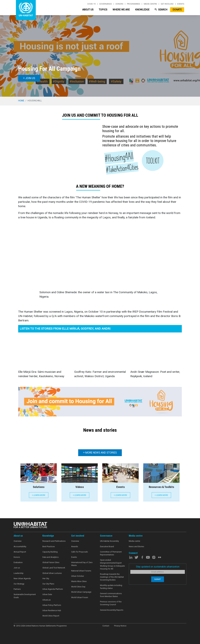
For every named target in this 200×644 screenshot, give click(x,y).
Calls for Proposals (80, 552)
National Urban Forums (81, 571)
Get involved (167, 4)
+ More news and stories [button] (100, 453)
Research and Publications (54, 541)
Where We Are (121, 10)
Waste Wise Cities (79, 581)
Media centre (150, 4)
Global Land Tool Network (54, 568)
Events (181, 4)
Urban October (78, 576)
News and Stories (136, 546)
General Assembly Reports (112, 610)
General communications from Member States (111, 595)
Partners (17, 589)
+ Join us (29, 78)
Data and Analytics (51, 557)
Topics (103, 10)
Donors (119, 4)
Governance (106, 4)
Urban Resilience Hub (52, 610)
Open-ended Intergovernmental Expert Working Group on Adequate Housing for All (112, 564)
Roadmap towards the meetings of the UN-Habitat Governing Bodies (112, 577)
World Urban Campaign (81, 592)
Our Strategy (19, 584)
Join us (17, 568)
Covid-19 (91, 4)
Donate (177, 10)
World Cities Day (78, 587)
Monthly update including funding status (111, 587)
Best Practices (49, 546)
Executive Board (107, 546)
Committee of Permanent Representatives (111, 553)
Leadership (19, 573)
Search (161, 10)
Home (21, 101)
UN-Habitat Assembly (109, 541)
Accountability (20, 546)
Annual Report (20, 552)
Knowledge (142, 10)
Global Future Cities (51, 562)
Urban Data (47, 594)
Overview (18, 541)
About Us (88, 10)
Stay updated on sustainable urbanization (158, 567)
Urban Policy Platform (52, 605)
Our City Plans (48, 584)
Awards (75, 546)
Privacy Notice (120, 626)
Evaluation (18, 562)
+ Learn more (39, 495)
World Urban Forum (80, 597)
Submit (158, 579)
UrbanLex (47, 600)
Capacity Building (50, 552)
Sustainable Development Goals (25, 596)
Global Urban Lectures (52, 573)
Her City (46, 578)
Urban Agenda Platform (53, 589)
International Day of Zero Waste (82, 564)
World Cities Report (51, 616)
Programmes (133, 4)
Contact (106, 626)
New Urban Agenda (22, 578)
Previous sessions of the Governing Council (111, 603)
